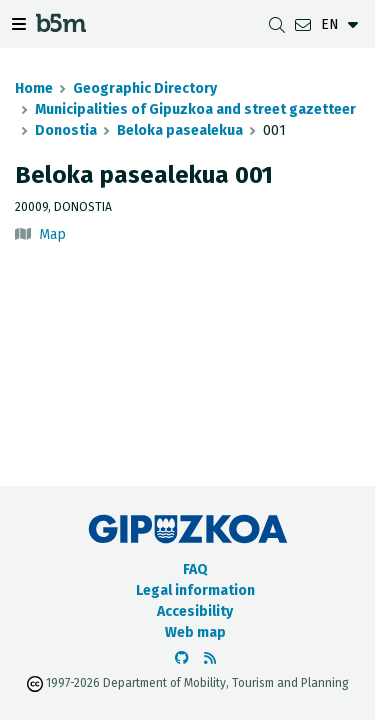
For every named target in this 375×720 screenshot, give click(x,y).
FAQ (195, 569)
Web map (195, 632)
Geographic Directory (145, 88)
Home (34, 88)
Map (52, 234)
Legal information (195, 590)
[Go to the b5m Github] (182, 658)
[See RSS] (210, 658)
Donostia (66, 130)
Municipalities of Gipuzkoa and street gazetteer (195, 109)
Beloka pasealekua (180, 130)
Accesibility (195, 611)
